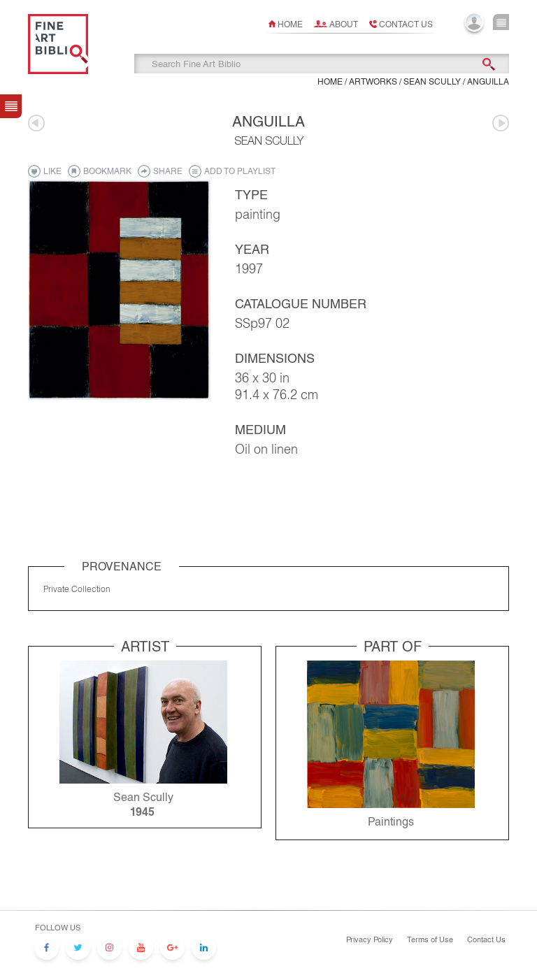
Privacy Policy (370, 939)
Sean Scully (432, 82)
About (344, 24)
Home (290, 24)
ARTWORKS (373, 82)
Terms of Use (430, 939)
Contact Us (486, 939)
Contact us (406, 24)
